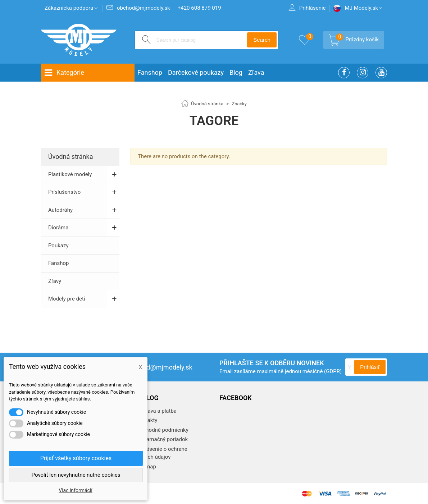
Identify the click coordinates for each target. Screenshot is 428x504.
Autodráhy (60, 210)
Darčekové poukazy (196, 72)
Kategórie (64, 73)
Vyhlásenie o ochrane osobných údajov (159, 453)
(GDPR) (333, 371)
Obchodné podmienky (162, 430)
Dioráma (58, 228)
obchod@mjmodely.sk (154, 367)
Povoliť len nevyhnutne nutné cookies (76, 475)
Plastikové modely (70, 174)
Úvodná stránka (70, 157)
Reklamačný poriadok (161, 439)
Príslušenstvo (64, 192)
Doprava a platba (156, 411)
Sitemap (145, 467)
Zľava (256, 72)
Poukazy (58, 246)
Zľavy (55, 281)
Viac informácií (76, 490)
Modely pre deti (67, 299)
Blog (236, 72)
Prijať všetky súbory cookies (76, 458)
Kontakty (146, 420)
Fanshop (150, 72)
